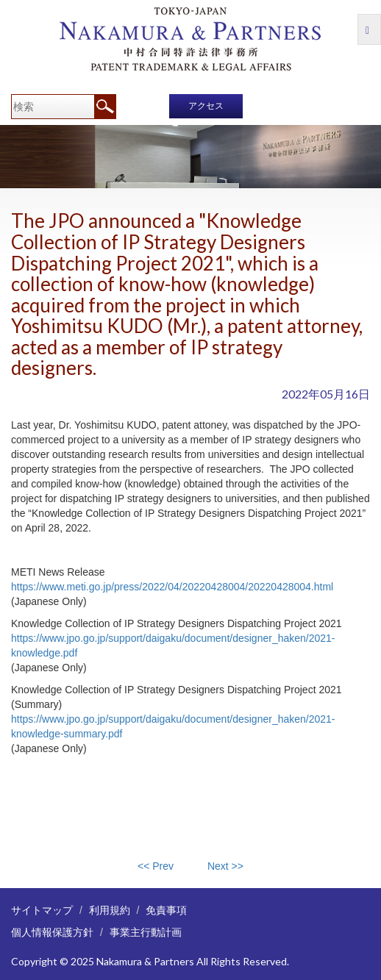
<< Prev (156, 866)
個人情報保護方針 (52, 932)
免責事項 (166, 910)
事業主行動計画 (146, 932)
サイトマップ (42, 910)
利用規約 (110, 910)
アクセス (206, 106)
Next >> (225, 866)
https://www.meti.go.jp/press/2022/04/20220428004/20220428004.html (172, 587)
